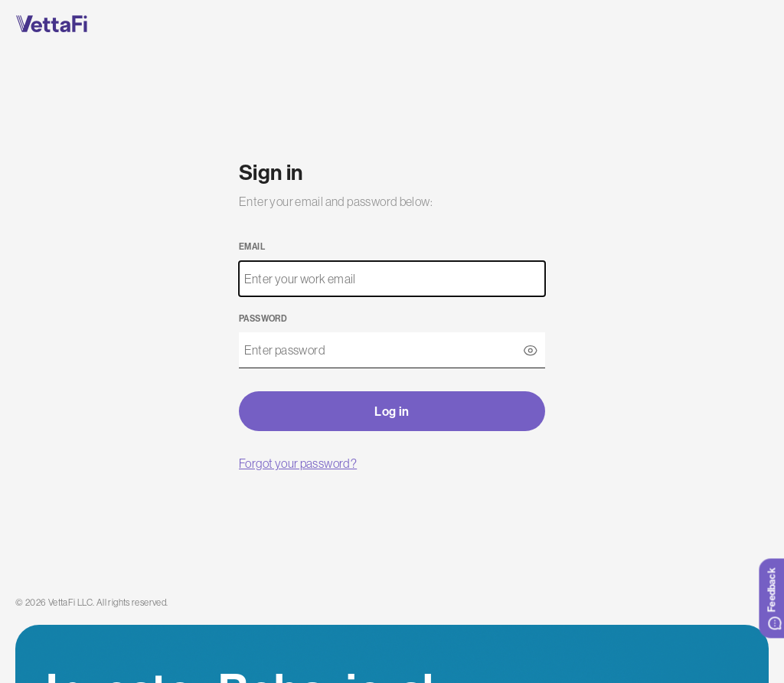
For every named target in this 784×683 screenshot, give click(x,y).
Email (252, 247)
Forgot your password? (298, 463)
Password (263, 319)
